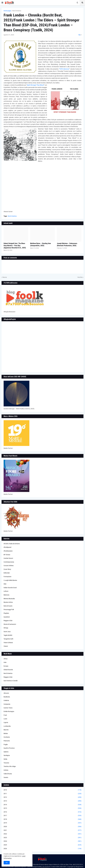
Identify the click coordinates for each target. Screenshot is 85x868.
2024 (42, 841)
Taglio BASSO (8, 635)
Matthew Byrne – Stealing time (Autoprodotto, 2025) (41, 244)
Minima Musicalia (9, 599)
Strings (6, 628)
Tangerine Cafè (8, 639)
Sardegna (7, 755)
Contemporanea (9, 562)
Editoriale (7, 573)
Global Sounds (8, 670)
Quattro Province (9, 748)
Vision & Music (8, 643)
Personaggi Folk (9, 610)
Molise (6, 733)
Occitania (7, 737)
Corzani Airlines (9, 566)
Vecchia (80, 277)
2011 (42, 794)
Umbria (6, 770)
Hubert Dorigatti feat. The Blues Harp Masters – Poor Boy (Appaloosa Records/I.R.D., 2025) (15, 246)
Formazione (7, 577)
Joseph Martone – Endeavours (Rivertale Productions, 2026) (67, 244)
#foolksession (8, 551)
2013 (42, 801)
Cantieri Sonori (8, 558)
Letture (6, 591)
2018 (42, 819)
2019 (42, 823)
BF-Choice (7, 555)
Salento (6, 752)
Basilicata (7, 697)
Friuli (5, 715)
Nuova (5, 277)
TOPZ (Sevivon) (64, 69)
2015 (42, 808)
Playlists (6, 613)
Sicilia (5, 759)
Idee (5, 584)
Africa (6, 659)
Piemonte (7, 741)
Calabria (6, 700)
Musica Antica (8, 602)
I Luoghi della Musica (10, 580)
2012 (42, 797)
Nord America (17, 11)
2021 (42, 830)
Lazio (5, 719)
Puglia (6, 744)
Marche (6, 730)
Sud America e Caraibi (11, 681)
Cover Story (7, 569)
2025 (42, 845)
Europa (6, 666)
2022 (42, 834)
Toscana (6, 763)
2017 (42, 816)
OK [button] (7, 863)
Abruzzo (6, 693)
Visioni (6, 646)
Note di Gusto (8, 606)
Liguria (6, 722)
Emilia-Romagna (9, 711)
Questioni (7, 617)
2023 (42, 838)
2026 (42, 849)
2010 (42, 790)
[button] (2, 3)
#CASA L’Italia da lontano (12, 544)
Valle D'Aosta (8, 774)
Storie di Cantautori (10, 624)
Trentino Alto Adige (10, 766)
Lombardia (7, 726)
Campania (7, 704)
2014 (42, 805)
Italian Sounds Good (10, 588)
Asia (5, 662)
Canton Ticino (8, 708)
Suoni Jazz (7, 632)
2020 (42, 827)
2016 (42, 812)
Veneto (6, 777)
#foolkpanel (7, 547)
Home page (7, 11)
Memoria (6, 595)
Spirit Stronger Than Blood (35, 85)
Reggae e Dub (8, 621)
